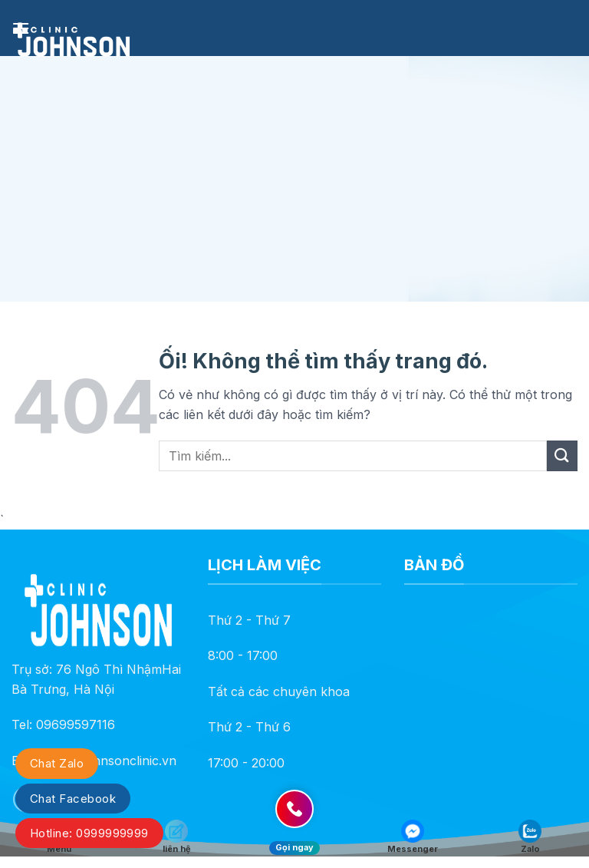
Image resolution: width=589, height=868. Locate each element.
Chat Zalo (57, 763)
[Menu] (21, 28)
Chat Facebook (73, 799)
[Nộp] (562, 455)
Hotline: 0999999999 (89, 833)
